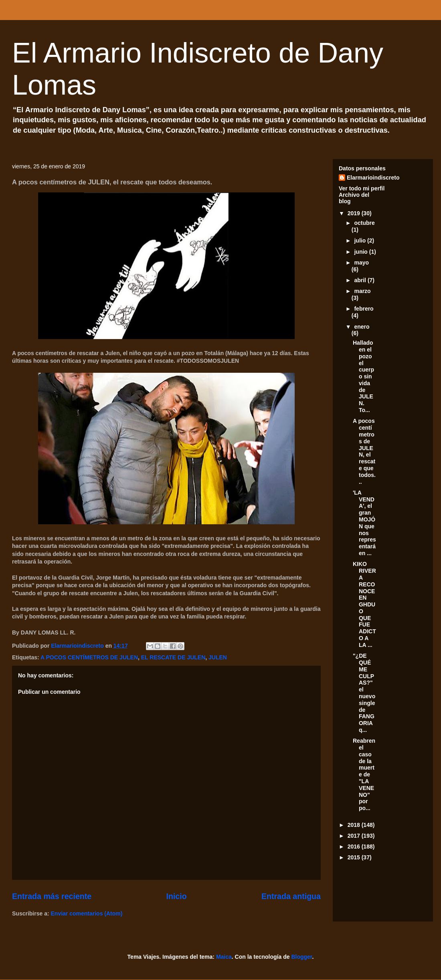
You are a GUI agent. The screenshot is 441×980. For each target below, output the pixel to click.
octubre (364, 223)
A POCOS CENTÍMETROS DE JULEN (89, 657)
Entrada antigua (291, 896)
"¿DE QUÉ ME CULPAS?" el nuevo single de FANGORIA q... (364, 693)
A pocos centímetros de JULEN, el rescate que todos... (364, 451)
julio (361, 240)
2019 (355, 213)
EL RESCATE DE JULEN (173, 657)
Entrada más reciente (52, 896)
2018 (355, 825)
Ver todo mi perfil (362, 188)
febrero (364, 309)
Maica (224, 957)
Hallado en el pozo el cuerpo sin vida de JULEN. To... (363, 376)
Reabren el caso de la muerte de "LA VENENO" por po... (364, 774)
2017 (355, 836)
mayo (361, 263)
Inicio (176, 896)
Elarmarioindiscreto (373, 178)
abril (361, 280)
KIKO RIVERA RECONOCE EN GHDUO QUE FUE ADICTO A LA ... (364, 604)
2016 (355, 847)
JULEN (218, 657)
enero (362, 327)
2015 (355, 857)
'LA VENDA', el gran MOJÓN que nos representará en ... (364, 523)
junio (361, 252)
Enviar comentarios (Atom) (87, 913)
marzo (362, 291)
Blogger (301, 957)
